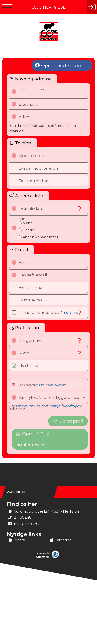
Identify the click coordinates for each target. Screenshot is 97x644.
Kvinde (28, 230)
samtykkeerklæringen (53, 385)
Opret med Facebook (65, 65)
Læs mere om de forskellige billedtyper (45, 406)
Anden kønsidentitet (40, 237)
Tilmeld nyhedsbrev (48, 312)
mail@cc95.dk (27, 524)
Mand (28, 223)
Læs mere (69, 312)
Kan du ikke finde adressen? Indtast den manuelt (43, 128)
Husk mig (28, 365)
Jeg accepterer (43, 385)
